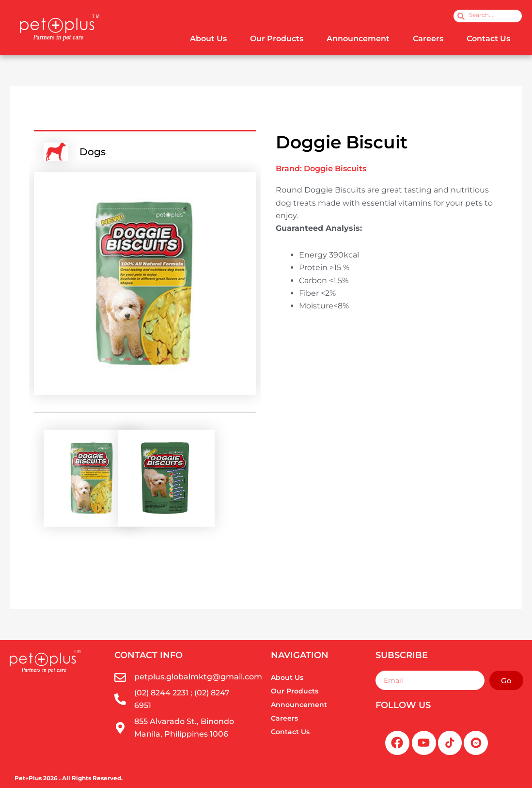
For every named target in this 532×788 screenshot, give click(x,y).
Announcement (358, 39)
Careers (428, 39)
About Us (208, 39)
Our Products (277, 39)
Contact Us (488, 39)
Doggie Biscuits (335, 169)
